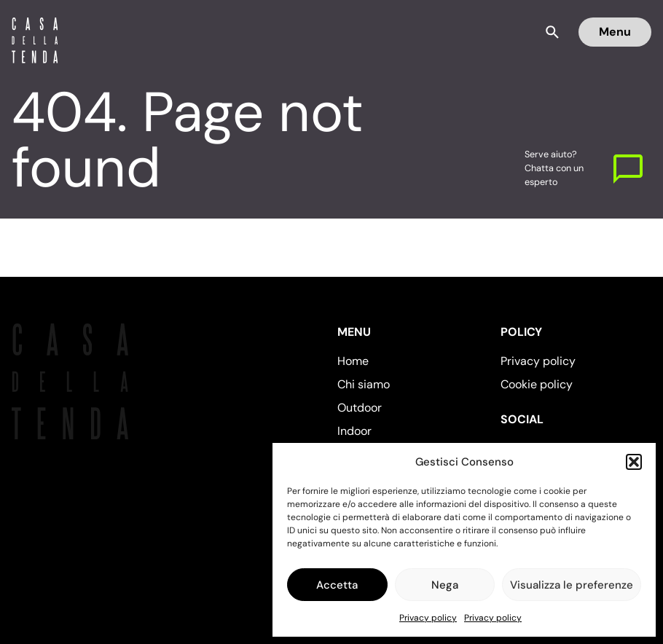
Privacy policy (428, 618)
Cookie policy (537, 384)
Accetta (337, 585)
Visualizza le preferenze (572, 585)
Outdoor (360, 408)
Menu (615, 32)
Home (353, 361)
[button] (634, 462)
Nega (445, 585)
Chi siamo (364, 384)
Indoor (354, 431)
